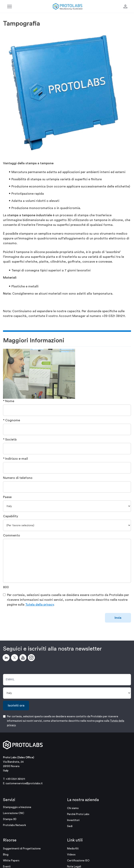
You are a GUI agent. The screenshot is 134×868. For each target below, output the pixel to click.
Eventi (7, 867)
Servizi (9, 800)
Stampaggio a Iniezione (17, 807)
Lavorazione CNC (14, 813)
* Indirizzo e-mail (15, 459)
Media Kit (73, 849)
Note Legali (74, 867)
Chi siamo (73, 808)
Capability (11, 516)
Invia (118, 618)
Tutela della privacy (39, 605)
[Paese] (67, 506)
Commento (12, 535)
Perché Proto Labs (78, 814)
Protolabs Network (15, 825)
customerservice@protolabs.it (24, 783)
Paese (7, 497)
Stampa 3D (10, 819)
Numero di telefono (18, 478)
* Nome (9, 401)
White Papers (11, 861)
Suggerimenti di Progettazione (22, 849)
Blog (6, 855)
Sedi (70, 826)
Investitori (73, 820)
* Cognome (12, 420)
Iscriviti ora (16, 706)
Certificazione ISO (78, 861)
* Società (10, 439)
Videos (71, 855)
